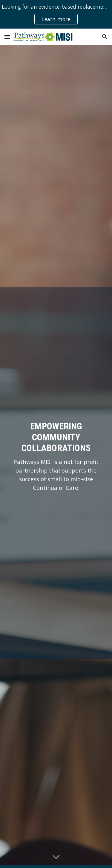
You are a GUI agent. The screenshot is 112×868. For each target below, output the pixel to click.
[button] (7, 37)
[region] (56, 14)
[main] (56, 456)
